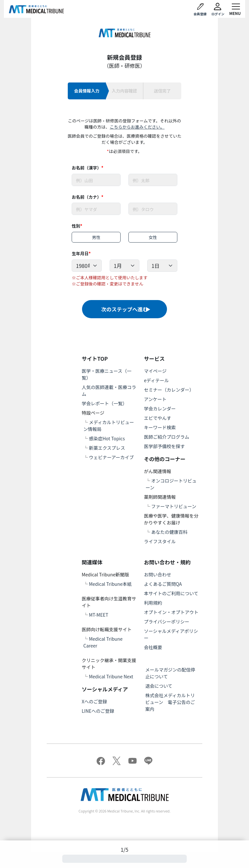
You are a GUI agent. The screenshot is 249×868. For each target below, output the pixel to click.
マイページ (155, 371)
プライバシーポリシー (167, 622)
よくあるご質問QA (163, 584)
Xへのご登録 (94, 701)
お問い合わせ (158, 574)
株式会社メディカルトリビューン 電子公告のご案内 (170, 702)
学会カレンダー (160, 409)
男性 (96, 237)
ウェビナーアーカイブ (111, 457)
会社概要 (153, 647)
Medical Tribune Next (111, 676)
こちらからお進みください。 (137, 127)
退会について (159, 686)
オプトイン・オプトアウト (171, 612)
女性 (153, 237)
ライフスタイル (160, 541)
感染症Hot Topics (107, 438)
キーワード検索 (160, 427)
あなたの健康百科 (169, 532)
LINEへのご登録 (98, 711)
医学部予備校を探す (164, 446)
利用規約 (153, 603)
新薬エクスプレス (107, 448)
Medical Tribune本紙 (110, 584)
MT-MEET (99, 615)
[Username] (96, 180)
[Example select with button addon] (87, 266)
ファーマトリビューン (174, 506)
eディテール (156, 380)
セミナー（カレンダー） (169, 390)
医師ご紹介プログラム (167, 437)
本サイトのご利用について (171, 593)
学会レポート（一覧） (104, 403)
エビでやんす (158, 418)
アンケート (155, 399)
